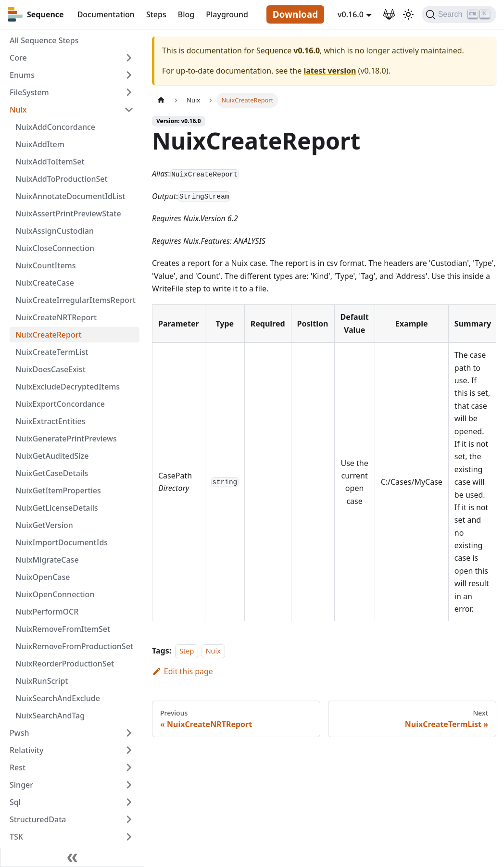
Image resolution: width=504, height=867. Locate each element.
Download (295, 14)
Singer (21, 785)
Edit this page (183, 671)
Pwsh (19, 733)
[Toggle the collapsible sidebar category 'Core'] (129, 58)
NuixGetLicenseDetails (57, 508)
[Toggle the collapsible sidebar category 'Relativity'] (129, 750)
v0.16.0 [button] (351, 14)
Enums (22, 75)
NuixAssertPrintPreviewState (68, 214)
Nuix (18, 110)
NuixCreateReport (49, 335)
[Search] (459, 14)
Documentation (106, 14)
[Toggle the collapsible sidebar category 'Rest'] (129, 767)
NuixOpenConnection (55, 594)
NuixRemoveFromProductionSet (74, 646)
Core (18, 58)
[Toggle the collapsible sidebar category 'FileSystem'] (129, 92)
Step (187, 651)
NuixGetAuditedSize (52, 456)
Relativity (27, 750)
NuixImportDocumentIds (62, 542)
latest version (330, 71)
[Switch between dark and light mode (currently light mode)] (408, 14)
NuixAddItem (40, 144)
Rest (18, 767)
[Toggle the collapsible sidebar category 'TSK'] (129, 837)
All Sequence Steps (44, 40)
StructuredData (38, 819)
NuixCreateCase (45, 283)
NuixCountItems (46, 265)
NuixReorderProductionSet (65, 664)
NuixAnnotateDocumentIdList (70, 196)
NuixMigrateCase (47, 560)
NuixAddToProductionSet (62, 179)
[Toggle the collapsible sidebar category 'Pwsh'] (129, 733)
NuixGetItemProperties (58, 490)
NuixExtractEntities (50, 421)
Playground (227, 14)
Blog (186, 14)
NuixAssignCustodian (55, 231)
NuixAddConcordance (55, 127)
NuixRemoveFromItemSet (63, 629)
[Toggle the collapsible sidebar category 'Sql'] (129, 802)
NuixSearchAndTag (50, 716)
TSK (16, 837)
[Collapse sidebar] (72, 857)
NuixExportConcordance (60, 404)
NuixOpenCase (43, 577)
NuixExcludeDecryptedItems (68, 387)
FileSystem (29, 92)
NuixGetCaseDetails (52, 473)
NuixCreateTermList (52, 352)
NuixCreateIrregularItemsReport (76, 300)
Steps (156, 14)
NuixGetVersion (44, 525)
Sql (15, 802)
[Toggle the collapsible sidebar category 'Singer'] (129, 785)
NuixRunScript (42, 681)
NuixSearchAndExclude (58, 698)
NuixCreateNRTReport (56, 317)
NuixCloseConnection (55, 248)
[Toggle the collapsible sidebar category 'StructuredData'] (129, 819)
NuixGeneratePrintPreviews (66, 439)
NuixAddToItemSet (50, 162)
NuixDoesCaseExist (50, 369)
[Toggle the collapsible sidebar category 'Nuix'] (129, 110)
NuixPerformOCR (47, 612)
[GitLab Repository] (389, 14)
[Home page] (161, 100)
